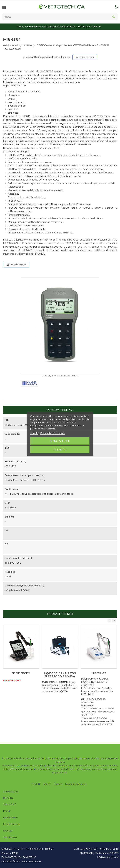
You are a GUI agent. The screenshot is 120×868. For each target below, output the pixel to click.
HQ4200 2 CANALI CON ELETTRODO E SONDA (60, 675)
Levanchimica (10, 817)
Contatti (58, 784)
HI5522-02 (99, 673)
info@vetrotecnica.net (108, 857)
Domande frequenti (76, 784)
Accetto (60, 449)
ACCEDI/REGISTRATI (85, 57)
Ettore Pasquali (12, 824)
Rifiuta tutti (60, 441)
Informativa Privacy (11, 861)
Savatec (8, 831)
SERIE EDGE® (21, 673)
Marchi (47, 784)
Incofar (7, 811)
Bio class (8, 798)
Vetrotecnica (10, 837)
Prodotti (36, 784)
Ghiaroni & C (10, 804)
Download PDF (16, 265)
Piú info (34, 433)
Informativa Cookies (31, 861)
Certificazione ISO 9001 (107, 853)
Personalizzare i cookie (52, 433)
